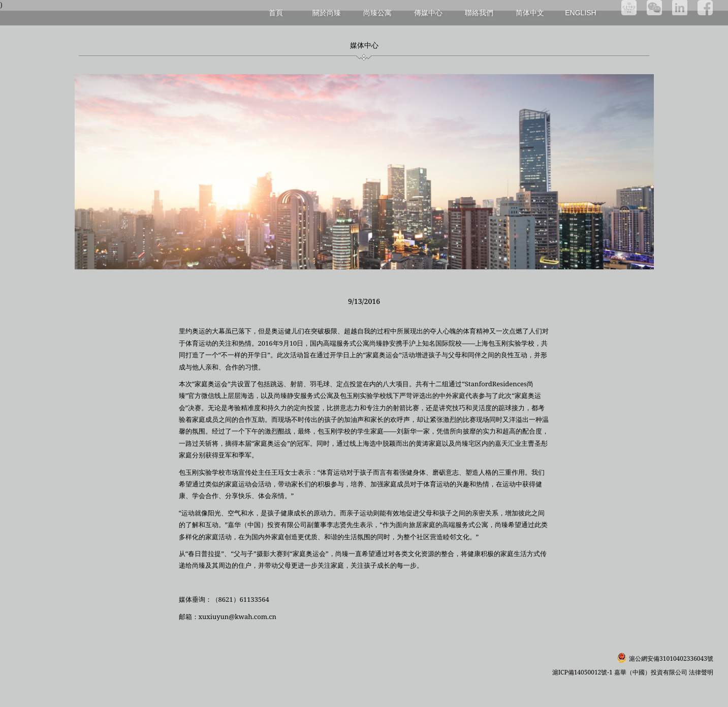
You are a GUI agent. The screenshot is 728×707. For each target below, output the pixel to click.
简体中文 (530, 13)
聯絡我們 (479, 12)
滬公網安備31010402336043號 (671, 658)
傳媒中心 (428, 12)
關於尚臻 (327, 12)
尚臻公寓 (377, 12)
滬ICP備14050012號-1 (583, 672)
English (580, 13)
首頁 (276, 12)
